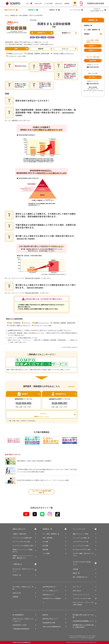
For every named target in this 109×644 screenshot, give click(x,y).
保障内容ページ (16, 120)
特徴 (10, 323)
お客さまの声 (38, 4)
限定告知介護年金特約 (32, 293)
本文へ (29, 3)
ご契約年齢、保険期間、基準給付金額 (38, 53)
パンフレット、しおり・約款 (17, 56)
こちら (58, 330)
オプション (27, 323)
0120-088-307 (60, 403)
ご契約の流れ (71, 387)
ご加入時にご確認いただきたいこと (63, 53)
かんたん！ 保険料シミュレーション (42, 414)
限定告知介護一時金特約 (33, 278)
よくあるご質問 (48, 4)
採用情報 (67, 4)
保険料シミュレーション (16, 53)
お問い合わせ (58, 4)
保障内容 (18, 323)
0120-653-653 (24, 403)
